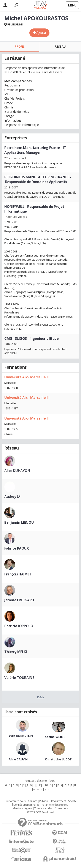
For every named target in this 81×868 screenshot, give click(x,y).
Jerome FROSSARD (19, 600)
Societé (72, 801)
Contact (32, 801)
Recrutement (58, 801)
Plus (40, 697)
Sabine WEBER (55, 737)
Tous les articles (43, 808)
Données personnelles (26, 805)
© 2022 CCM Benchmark (41, 812)
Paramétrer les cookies (55, 805)
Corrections (62, 808)
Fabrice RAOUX (17, 548)
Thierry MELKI (16, 652)
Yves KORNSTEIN (21, 736)
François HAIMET (18, 574)
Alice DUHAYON (17, 471)
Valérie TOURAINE (19, 678)
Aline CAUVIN (18, 759)
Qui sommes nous (15, 801)
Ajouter (41, 32)
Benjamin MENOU (19, 522)
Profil (20, 46)
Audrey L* (12, 497)
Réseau (60, 46)
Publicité (44, 801)
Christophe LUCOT (58, 759)
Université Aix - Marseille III (27, 377)
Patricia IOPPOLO (19, 626)
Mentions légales (22, 808)
